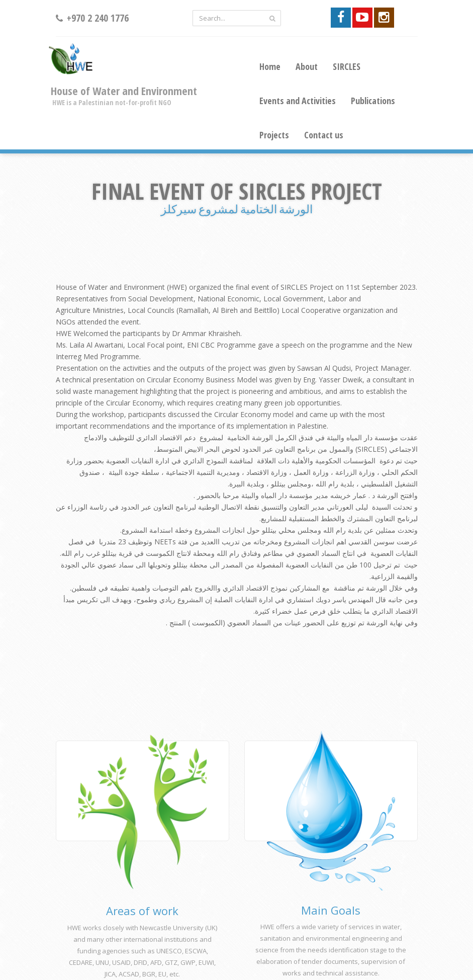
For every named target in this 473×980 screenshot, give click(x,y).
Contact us (324, 135)
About (307, 66)
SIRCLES (347, 66)
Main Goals (331, 910)
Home (270, 66)
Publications (373, 101)
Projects (274, 135)
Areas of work (142, 911)
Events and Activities (298, 101)
